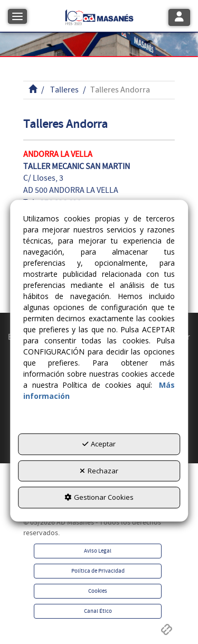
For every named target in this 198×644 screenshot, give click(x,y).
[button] (99, 16)
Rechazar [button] (99, 471)
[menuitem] (98, 551)
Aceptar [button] (99, 444)
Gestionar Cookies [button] (99, 497)
